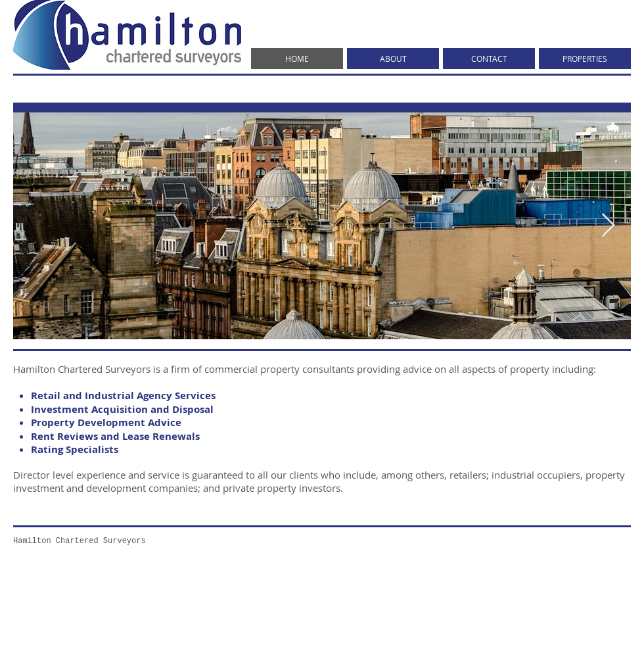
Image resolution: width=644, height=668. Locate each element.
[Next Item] (608, 226)
